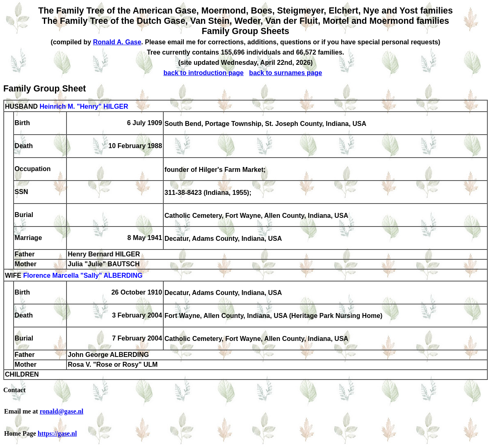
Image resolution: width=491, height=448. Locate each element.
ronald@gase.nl (62, 411)
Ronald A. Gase (117, 42)
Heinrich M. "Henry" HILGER (84, 106)
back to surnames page (285, 73)
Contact (14, 390)
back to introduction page (203, 73)
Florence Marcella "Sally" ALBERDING (83, 276)
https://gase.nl (57, 433)
